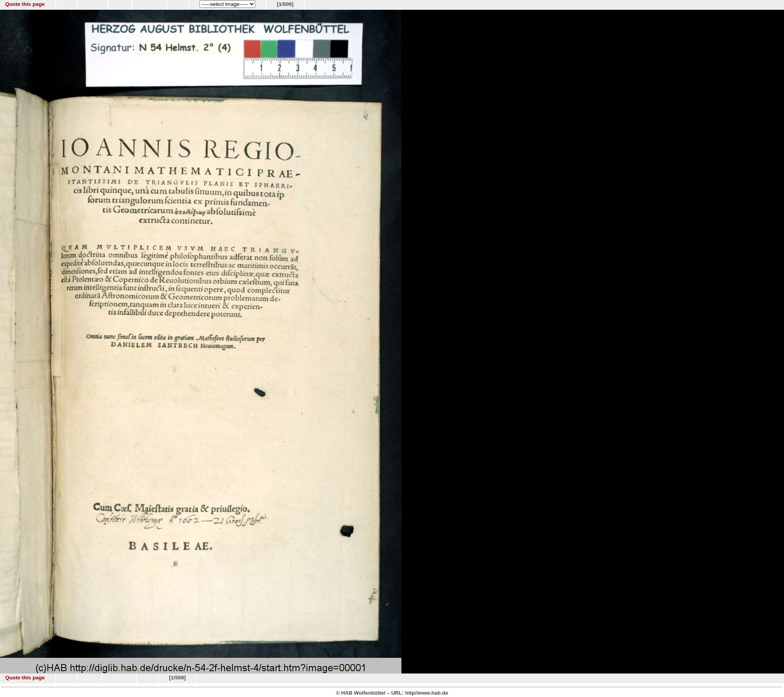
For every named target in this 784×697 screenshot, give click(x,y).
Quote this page (25, 4)
